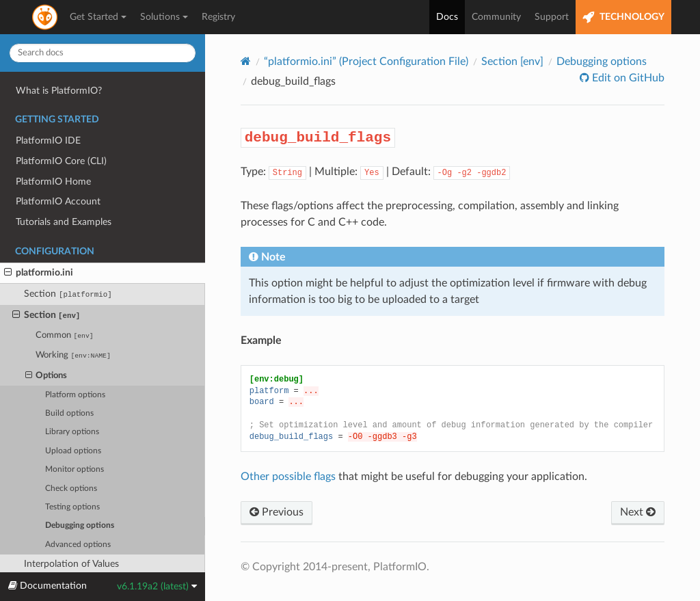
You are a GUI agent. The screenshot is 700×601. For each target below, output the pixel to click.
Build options (69, 413)
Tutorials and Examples (64, 222)
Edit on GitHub (627, 78)
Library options (72, 432)
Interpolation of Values (71, 564)
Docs (447, 17)
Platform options (75, 395)
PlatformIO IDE (48, 141)
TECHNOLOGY (623, 17)
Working (73, 355)
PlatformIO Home (53, 182)
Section (68, 294)
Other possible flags (288, 477)
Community (496, 17)
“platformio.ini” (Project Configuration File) (366, 62)
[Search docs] (103, 53)
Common (64, 335)
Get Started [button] (98, 17)
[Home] (246, 61)
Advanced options (78, 545)
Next (638, 512)
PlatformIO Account (58, 201)
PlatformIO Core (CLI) (61, 161)
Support (552, 17)
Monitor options (75, 469)
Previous (277, 512)
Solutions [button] (164, 17)
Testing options (72, 507)
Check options (71, 489)
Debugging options (80, 525)
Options (46, 376)
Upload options (73, 451)
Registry (218, 17)
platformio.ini (39, 273)
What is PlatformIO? (59, 91)
